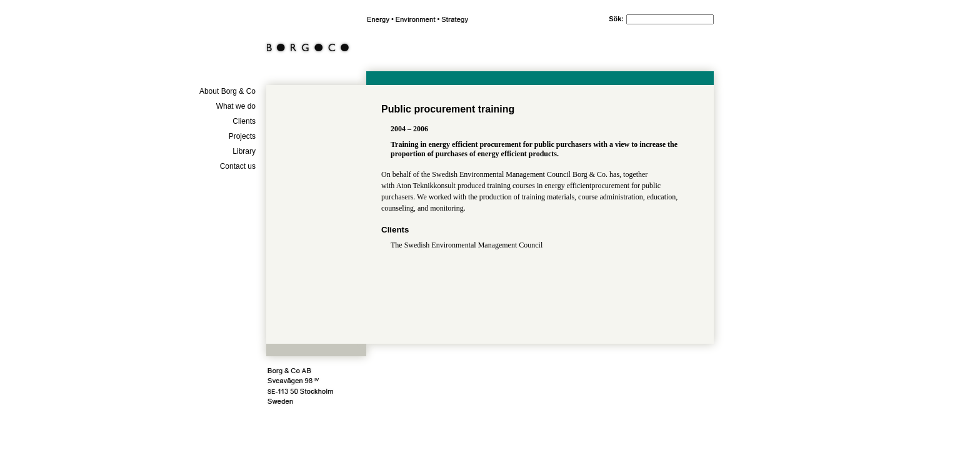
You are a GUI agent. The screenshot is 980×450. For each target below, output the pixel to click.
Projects (242, 136)
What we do (236, 106)
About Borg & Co (227, 91)
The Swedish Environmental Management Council (467, 245)
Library (244, 151)
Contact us (238, 166)
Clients (244, 121)
